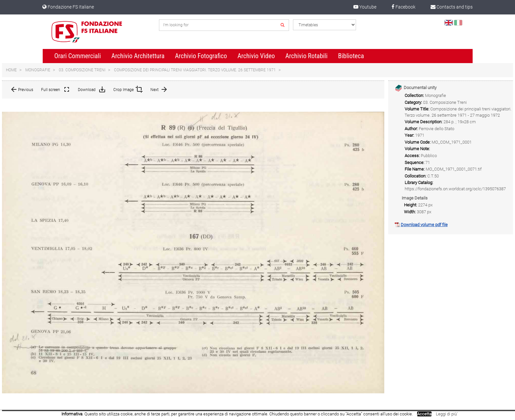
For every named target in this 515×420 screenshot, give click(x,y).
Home (11, 70)
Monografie (38, 70)
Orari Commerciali (78, 56)
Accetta (424, 414)
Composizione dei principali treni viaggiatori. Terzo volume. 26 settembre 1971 (195, 70)
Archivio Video (256, 56)
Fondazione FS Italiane (68, 7)
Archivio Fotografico (201, 56)
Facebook (403, 7)
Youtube (365, 7)
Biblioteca (351, 56)
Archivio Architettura (138, 56)
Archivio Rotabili (307, 56)
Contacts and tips (452, 7)
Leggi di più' (447, 414)
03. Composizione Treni (82, 70)
